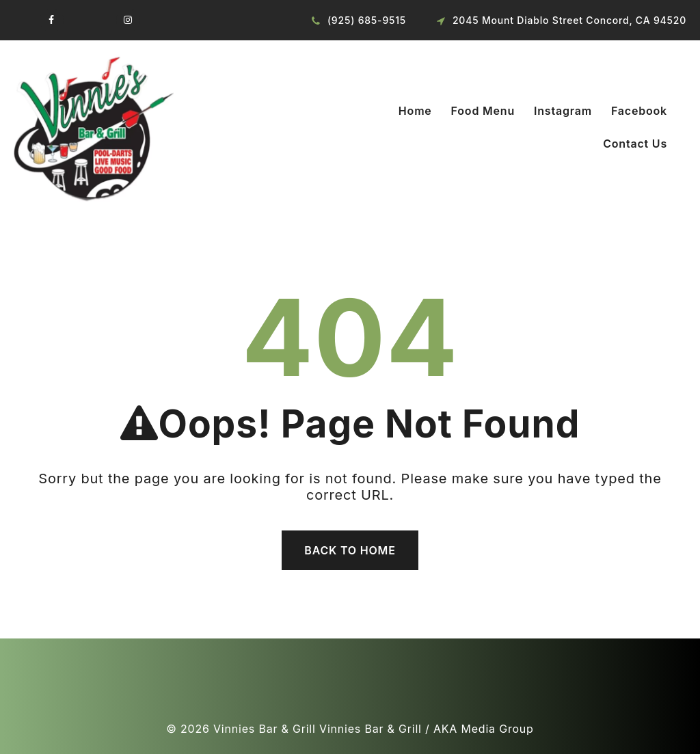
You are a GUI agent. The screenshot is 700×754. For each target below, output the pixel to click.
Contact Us (635, 144)
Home (415, 111)
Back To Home (350, 550)
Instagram (563, 111)
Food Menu (483, 111)
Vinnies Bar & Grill (265, 729)
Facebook (639, 111)
